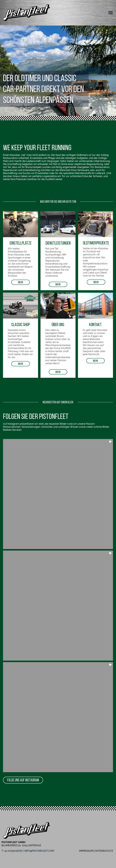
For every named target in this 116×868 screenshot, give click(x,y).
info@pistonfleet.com (39, 851)
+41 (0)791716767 (13, 851)
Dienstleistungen (58, 243)
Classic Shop (21, 324)
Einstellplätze (21, 243)
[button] (111, 13)
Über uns (58, 324)
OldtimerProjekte (96, 243)
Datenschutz (104, 851)
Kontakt (95, 324)
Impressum (86, 851)
